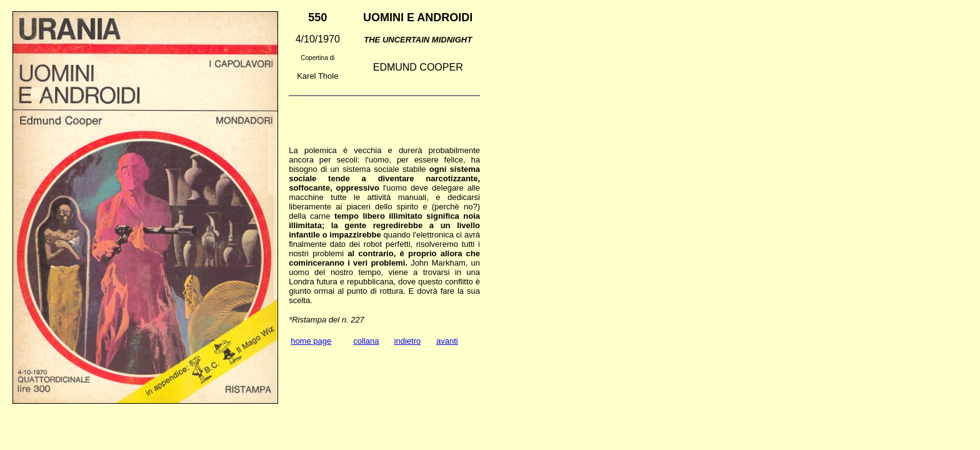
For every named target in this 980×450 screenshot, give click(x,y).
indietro (408, 341)
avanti (447, 341)
